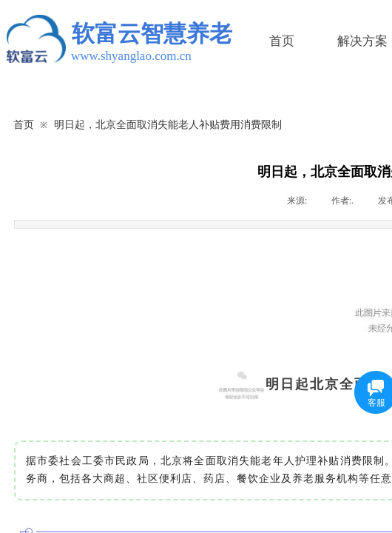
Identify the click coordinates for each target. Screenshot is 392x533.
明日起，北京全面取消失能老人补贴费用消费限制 (168, 124)
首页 (282, 41)
